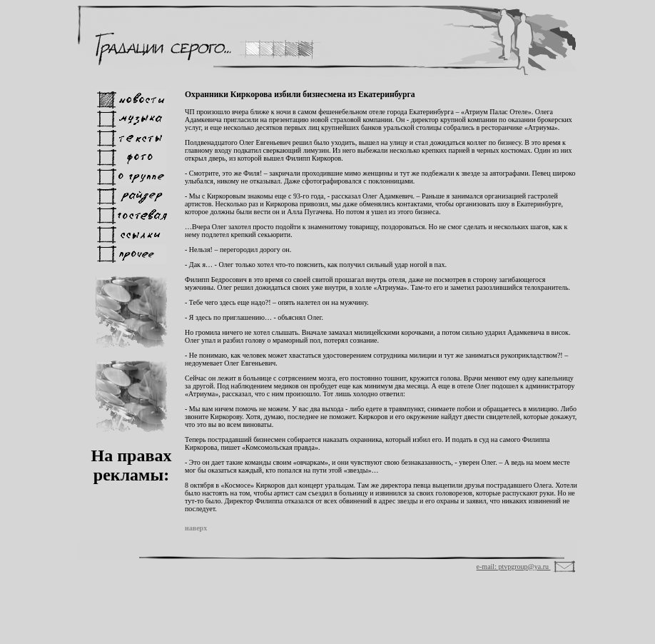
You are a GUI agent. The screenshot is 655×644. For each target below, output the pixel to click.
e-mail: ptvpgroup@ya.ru (514, 567)
